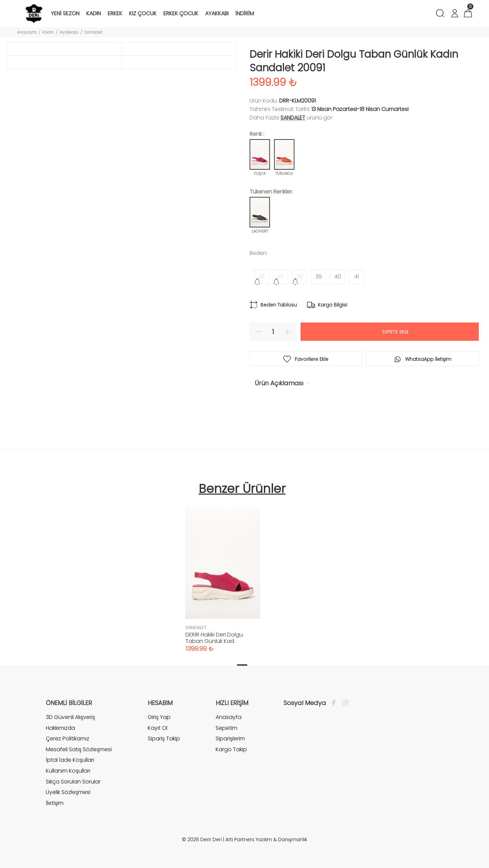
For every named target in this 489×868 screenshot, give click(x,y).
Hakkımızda (60, 728)
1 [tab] (242, 665)
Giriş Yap (159, 717)
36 (262, 276)
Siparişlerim (230, 738)
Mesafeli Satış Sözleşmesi (79, 749)
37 (280, 276)
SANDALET (293, 118)
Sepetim (227, 728)
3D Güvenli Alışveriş (70, 717)
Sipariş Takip (164, 738)
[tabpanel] (223, 573)
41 (357, 276)
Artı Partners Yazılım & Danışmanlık (266, 839)
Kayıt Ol (158, 728)
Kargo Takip (231, 749)
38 (300, 276)
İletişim (55, 803)
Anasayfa (27, 32)
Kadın (48, 32)
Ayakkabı (69, 32)
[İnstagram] (344, 703)
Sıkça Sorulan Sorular (73, 782)
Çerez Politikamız (68, 738)
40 (338, 276)
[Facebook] (335, 703)
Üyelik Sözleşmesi (68, 792)
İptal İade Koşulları (70, 760)
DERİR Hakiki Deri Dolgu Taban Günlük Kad (214, 638)
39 (319, 276)
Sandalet (93, 32)
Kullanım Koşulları (68, 771)
